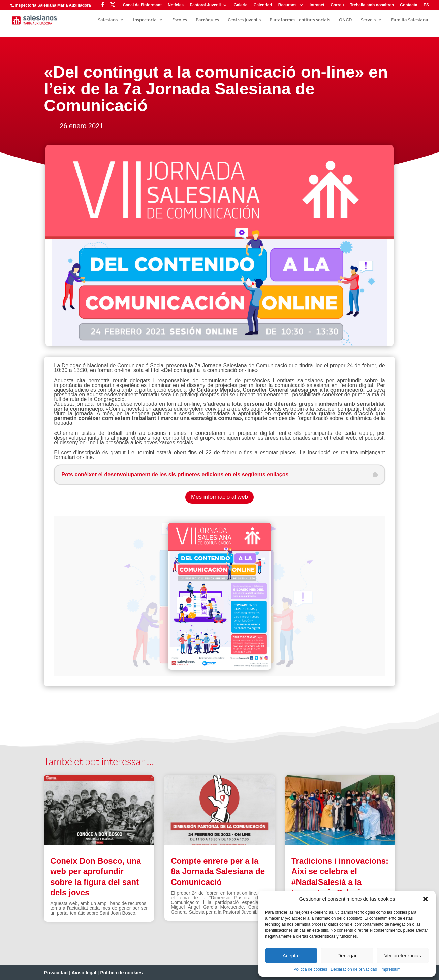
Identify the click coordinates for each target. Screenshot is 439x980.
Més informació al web (219, 497)
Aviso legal (84, 973)
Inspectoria (145, 20)
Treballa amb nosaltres (372, 5)
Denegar (347, 956)
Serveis (368, 20)
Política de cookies (310, 969)
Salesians (108, 20)
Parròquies (207, 20)
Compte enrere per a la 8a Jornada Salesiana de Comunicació (218, 871)
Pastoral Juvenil (205, 5)
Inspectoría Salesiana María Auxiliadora (53, 5)
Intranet (317, 5)
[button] (426, 899)
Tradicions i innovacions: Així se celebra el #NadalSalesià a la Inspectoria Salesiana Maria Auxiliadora (340, 882)
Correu (337, 5)
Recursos (288, 5)
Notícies (176, 5)
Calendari (263, 5)
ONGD (346, 20)
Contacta (409, 5)
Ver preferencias (403, 956)
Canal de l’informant (142, 5)
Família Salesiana (410, 20)
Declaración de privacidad (354, 969)
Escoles (180, 20)
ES (426, 5)
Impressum (390, 969)
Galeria (241, 5)
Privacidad (56, 973)
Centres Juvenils (244, 20)
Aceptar (291, 956)
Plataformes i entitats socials (300, 20)
